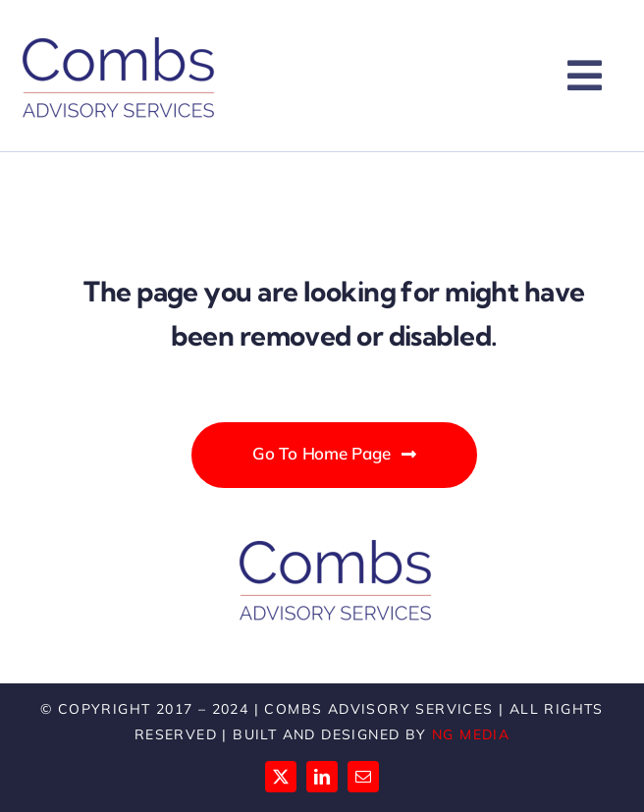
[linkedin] (322, 777)
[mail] (363, 777)
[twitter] (281, 777)
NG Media (471, 734)
